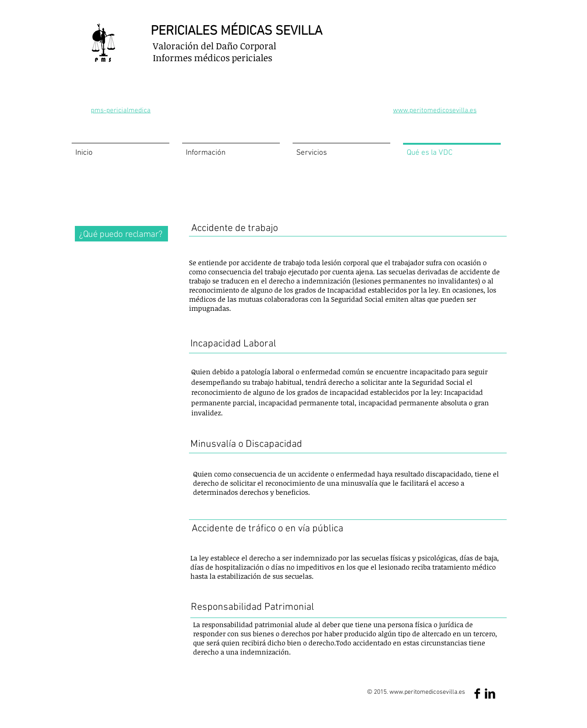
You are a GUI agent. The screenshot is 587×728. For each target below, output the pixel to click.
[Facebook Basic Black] (477, 694)
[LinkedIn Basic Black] (490, 694)
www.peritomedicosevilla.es (427, 692)
